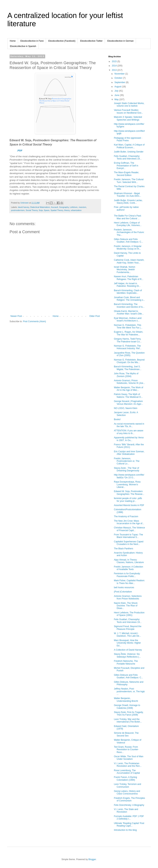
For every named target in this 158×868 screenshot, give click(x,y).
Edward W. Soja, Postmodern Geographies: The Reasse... (129, 493)
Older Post (95, 316)
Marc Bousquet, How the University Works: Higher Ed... (127, 643)
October (119, 78)
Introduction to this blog (125, 830)
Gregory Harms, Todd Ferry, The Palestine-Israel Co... (128, 340)
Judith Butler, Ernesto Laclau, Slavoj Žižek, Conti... (128, 202)
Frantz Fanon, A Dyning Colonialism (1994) (125, 778)
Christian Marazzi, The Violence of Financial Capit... (129, 529)
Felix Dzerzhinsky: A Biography (129, 805)
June (117, 95)
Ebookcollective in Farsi (32, 41)
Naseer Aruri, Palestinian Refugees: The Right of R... (129, 278)
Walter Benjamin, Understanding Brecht (126, 700)
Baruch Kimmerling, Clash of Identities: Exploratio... (128, 292)
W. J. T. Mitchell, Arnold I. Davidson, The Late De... (128, 635)
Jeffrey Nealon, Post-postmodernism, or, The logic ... (129, 691)
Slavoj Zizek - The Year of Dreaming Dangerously (127, 469)
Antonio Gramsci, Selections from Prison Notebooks (128, 597)
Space (47, 210)
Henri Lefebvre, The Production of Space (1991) (129, 614)
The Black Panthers (124, 549)
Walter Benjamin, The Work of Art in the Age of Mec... (129, 389)
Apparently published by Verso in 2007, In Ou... (129, 439)
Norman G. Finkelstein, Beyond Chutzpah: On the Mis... (129, 361)
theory (67, 210)
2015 (115, 61)
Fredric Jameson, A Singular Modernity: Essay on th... (128, 248)
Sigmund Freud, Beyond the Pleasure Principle (128, 628)
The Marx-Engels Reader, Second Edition (126, 174)
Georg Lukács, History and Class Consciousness (127, 792)
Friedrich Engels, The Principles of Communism (129, 799)
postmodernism (18, 210)
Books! (117, 419)
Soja (41, 210)
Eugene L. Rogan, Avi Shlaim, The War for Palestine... (129, 333)
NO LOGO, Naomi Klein (126, 408)
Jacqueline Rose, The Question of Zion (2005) (129, 354)
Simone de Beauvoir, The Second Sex (126, 734)
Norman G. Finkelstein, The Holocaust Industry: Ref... (128, 347)
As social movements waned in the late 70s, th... (129, 425)
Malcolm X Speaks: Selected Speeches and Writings (128, 118)
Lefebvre (74, 207)
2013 (115, 70)
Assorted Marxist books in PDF (129, 505)
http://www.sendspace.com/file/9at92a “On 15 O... (129, 476)
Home (13, 41)
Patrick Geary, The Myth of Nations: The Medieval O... (128, 396)
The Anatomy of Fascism (126, 516)
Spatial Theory (57, 210)
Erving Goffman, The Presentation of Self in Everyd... (126, 166)
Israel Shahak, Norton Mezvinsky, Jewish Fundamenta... (125, 270)
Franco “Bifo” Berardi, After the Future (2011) (129, 446)
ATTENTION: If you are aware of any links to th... (129, 432)
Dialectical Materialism (40, 207)
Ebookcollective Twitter (91, 41)
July (117, 91)
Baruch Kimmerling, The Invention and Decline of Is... (129, 305)
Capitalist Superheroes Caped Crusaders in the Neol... (129, 543)
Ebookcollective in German (120, 41)
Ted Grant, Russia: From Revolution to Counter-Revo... (126, 750)
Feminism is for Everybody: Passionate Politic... (127, 575)
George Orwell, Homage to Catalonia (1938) (127, 707)
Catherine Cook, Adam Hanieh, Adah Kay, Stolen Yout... (129, 261)
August (118, 87)
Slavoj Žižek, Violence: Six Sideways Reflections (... (127, 655)
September (120, 82)
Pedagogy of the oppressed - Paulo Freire (128, 139)
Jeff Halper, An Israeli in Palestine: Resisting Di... (127, 285)
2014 (115, 66)
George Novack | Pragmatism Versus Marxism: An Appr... (128, 403)
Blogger (92, 859)
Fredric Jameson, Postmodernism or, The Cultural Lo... (127, 461)
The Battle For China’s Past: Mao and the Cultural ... (128, 217)
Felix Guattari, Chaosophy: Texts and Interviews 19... (128, 157)
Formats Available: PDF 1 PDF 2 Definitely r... (129, 818)
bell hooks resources (124, 587)
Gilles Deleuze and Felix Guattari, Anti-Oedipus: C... (128, 241)
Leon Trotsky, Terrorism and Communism (128, 785)
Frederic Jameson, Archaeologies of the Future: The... (129, 232)
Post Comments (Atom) (34, 321)
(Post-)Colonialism (123, 592)
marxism (82, 207)
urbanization (76, 210)
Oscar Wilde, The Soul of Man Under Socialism (129, 758)
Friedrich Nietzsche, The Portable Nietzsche (126, 662)
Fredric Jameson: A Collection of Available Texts (129, 568)
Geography (64, 207)
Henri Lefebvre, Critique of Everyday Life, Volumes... (128, 224)
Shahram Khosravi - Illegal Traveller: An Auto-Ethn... (128, 195)
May (117, 99)
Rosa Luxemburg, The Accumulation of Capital (127, 772)
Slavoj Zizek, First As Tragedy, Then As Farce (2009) (129, 714)
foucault (55, 207)
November (120, 74)
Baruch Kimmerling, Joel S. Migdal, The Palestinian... (128, 368)
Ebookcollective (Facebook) (62, 41)
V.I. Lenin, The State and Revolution (126, 811)
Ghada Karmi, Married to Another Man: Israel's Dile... (129, 312)
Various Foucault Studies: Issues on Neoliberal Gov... (128, 111)
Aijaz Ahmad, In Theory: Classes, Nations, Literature (129, 561)
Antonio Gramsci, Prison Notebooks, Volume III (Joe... (129, 382)
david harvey (24, 207)
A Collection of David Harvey (128, 650)
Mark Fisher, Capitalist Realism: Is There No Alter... (129, 582)
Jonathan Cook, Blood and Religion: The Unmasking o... (129, 299)
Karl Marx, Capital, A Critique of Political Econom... (129, 146)
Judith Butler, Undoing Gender (129, 152)
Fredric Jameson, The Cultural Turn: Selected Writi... (129, 181)
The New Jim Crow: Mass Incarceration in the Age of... (129, 522)
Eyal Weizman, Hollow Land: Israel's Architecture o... (128, 319)
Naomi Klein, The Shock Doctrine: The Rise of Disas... (126, 606)
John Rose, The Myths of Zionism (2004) (126, 375)
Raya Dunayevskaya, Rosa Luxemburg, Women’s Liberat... (127, 484)
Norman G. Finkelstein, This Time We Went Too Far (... (128, 326)
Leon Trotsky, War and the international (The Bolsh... (128, 720)
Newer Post (16, 316)
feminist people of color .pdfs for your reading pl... (128, 500)
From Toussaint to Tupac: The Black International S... (128, 536)
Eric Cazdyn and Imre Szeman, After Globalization (129, 453)
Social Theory (32, 210)
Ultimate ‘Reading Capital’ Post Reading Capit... (129, 825)
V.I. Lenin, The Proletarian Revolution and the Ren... (128, 765)
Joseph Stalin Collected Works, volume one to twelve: (129, 105)
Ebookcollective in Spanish (23, 46)
